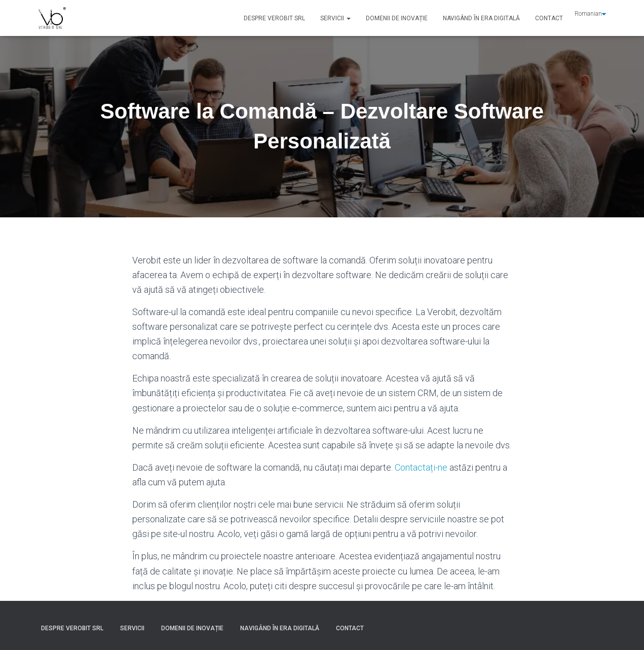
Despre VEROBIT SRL (274, 18)
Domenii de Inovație (397, 18)
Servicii (335, 18)
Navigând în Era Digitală (481, 18)
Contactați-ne (421, 467)
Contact (549, 18)
